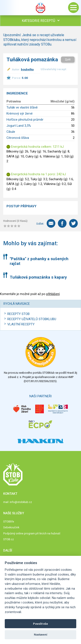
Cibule (11, 132)
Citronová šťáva (18, 138)
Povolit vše (40, 624)
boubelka (27, 69)
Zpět (68, 59)
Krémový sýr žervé (20, 114)
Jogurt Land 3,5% (19, 126)
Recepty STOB (18, 314)
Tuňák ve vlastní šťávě (22, 107)
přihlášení (53, 294)
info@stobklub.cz (21, 502)
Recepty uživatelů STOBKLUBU (32, 319)
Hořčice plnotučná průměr (25, 120)
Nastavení (41, 635)
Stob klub (41, 8)
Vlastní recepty (21, 324)
